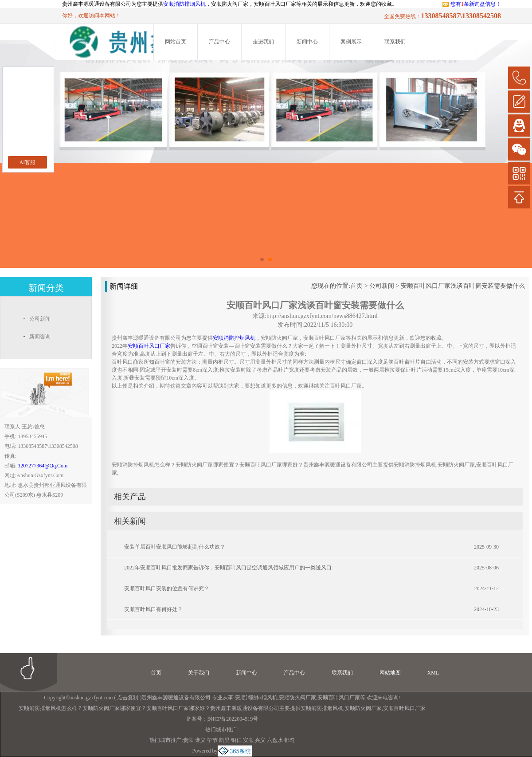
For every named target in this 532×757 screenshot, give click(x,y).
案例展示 (351, 42)
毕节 (212, 740)
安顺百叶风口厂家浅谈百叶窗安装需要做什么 (463, 286)
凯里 (224, 740)
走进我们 (263, 42)
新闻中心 (307, 42)
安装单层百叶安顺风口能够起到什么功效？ (175, 547)
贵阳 (188, 740)
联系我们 (395, 42)
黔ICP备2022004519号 (233, 719)
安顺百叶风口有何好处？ (153, 609)
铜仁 (236, 740)
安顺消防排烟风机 (184, 4)
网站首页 (176, 42)
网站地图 (390, 673)
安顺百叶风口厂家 (339, 698)
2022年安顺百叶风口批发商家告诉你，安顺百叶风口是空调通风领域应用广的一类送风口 (228, 568)
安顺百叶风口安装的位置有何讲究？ (167, 588)
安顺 (248, 740)
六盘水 (275, 740)
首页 (356, 286)
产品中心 (219, 42)
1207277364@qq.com (43, 466)
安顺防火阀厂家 (297, 698)
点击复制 (128, 698)
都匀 (289, 740)
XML (433, 673)
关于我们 (199, 673)
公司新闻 (382, 286)
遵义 (200, 740)
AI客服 (28, 162)
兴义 (260, 740)
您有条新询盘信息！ (471, 4)
